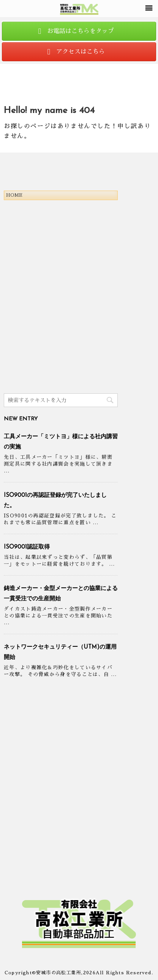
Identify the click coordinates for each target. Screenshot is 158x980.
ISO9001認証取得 (27, 547)
